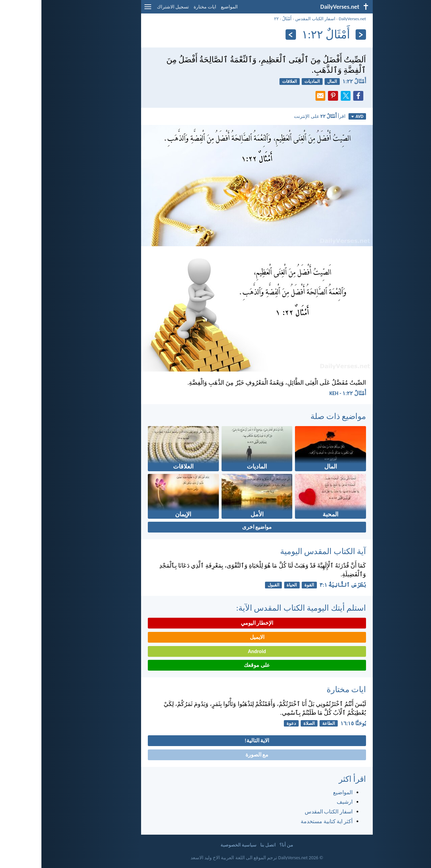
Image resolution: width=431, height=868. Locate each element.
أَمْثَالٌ (245, 19)
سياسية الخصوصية (197, 845)
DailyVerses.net (311, 19)
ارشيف (303, 802)
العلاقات (248, 81)
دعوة (250, 723)
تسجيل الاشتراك (131, 7)
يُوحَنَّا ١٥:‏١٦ (312, 723)
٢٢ (235, 19)
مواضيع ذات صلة (297, 416)
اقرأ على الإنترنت (278, 116)
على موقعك (215, 665)
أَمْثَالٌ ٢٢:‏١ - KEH (306, 393)
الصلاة (268, 723)
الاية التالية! (216, 741)
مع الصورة (216, 755)
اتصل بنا (227, 845)
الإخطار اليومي (216, 623)
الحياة (250, 585)
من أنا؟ (245, 845)
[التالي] (249, 35)
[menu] (106, 9)
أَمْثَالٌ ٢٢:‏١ (313, 81)
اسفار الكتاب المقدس (274, 19)
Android (215, 651)
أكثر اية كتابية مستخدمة (285, 821)
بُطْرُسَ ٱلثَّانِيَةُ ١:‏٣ (301, 585)
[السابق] (319, 35)
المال (291, 81)
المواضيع (188, 7)
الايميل (216, 637)
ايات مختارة (163, 7)
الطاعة (287, 723)
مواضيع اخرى (216, 527)
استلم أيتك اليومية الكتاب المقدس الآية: (260, 608)
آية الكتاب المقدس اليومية (282, 551)
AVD (316, 116)
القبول (232, 585)
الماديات (271, 81)
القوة (268, 585)
